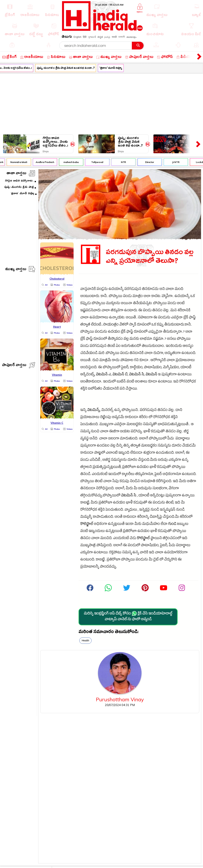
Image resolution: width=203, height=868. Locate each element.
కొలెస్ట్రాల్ (87, 524)
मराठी (114, 37)
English (77, 37)
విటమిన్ (102, 375)
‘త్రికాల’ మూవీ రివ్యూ (112, 68)
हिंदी (85, 37)
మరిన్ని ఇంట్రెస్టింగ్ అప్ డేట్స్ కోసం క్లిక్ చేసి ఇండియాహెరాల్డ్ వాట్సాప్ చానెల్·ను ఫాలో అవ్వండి (128, 617)
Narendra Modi (20, 162)
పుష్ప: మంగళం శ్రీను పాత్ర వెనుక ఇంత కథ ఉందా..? (67, 68)
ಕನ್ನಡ (100, 37)
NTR (125, 162)
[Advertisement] (101, 103)
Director (151, 162)
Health (85, 640)
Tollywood (99, 162)
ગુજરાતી (92, 37)
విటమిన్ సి (137, 375)
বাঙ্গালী (122, 37)
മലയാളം (131, 37)
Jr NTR (177, 162)
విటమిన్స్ (94, 410)
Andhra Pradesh (46, 162)
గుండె (172, 524)
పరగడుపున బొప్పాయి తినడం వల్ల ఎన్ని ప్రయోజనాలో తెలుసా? (150, 257)
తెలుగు (67, 37)
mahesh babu (73, 162)
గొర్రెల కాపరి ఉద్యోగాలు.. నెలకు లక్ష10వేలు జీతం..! (55, 142)
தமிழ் (107, 37)
